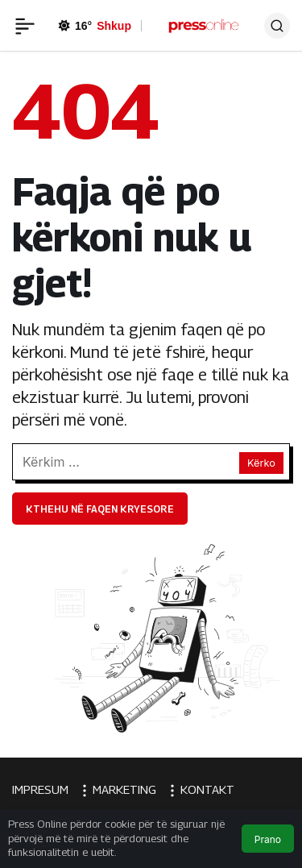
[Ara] (277, 26)
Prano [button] (268, 839)
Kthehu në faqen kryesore (100, 509)
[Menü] (25, 26)
